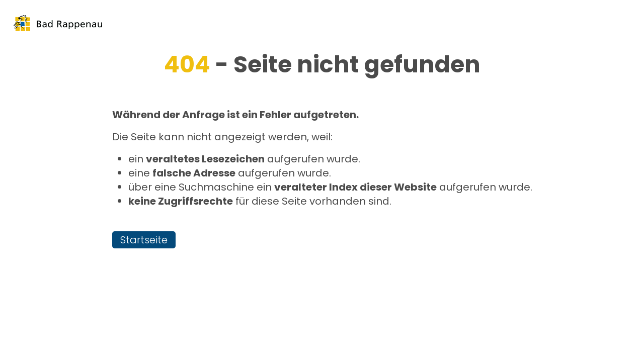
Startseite (144, 240)
